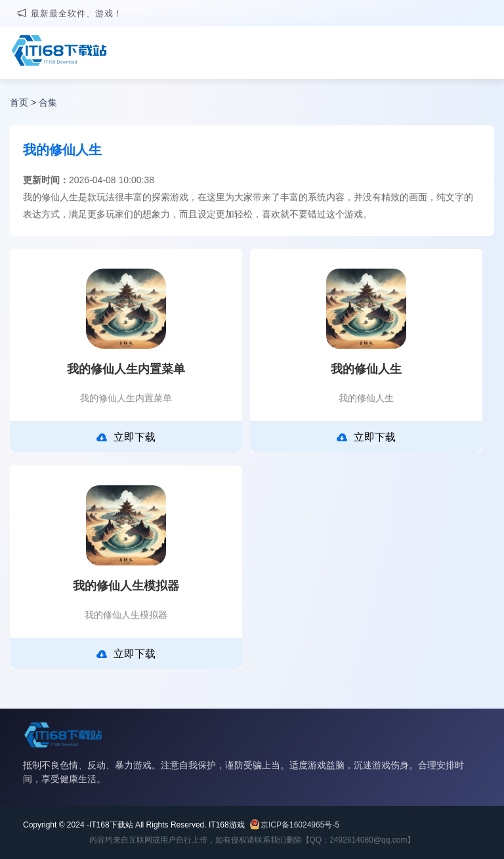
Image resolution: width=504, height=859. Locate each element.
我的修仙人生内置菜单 (126, 369)
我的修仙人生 (366, 369)
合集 (48, 102)
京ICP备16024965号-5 (300, 825)
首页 (19, 102)
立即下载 (126, 437)
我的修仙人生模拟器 (126, 586)
